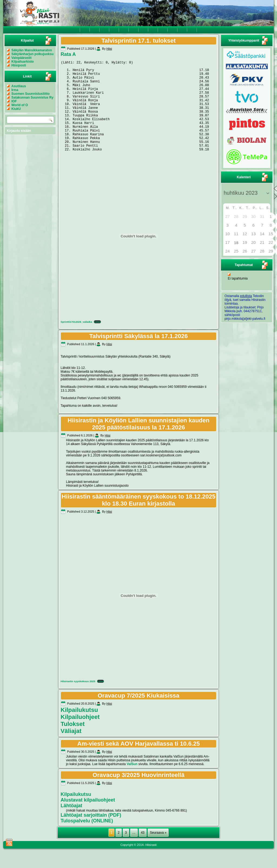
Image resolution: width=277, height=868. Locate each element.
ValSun (132, 783)
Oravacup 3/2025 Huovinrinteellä (138, 794)
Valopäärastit (22, 58)
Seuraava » (158, 852)
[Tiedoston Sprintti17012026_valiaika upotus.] (138, 255)
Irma (15, 90)
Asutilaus (19, 86)
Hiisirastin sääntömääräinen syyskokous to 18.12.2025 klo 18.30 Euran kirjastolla (139, 519)
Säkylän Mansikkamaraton (32, 50)
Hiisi (109, 49)
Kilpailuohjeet (80, 736)
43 (143, 852)
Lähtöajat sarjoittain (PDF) (91, 835)
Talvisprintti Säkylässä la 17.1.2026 (138, 356)
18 (236, 243)
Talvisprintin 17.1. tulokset (139, 41)
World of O (20, 105)
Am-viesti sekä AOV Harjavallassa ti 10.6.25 (139, 763)
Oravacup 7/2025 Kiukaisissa (138, 715)
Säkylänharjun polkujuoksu (32, 54)
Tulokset (73, 743)
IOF (14, 101)
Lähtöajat (71, 825)
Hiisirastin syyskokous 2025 (78, 701)
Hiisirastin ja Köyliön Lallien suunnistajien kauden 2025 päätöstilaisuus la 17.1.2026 (138, 443)
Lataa (97, 341)
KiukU (16, 109)
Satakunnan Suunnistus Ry (32, 97)
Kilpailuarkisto (23, 62)
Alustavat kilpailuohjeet (88, 819)
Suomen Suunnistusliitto (30, 94)
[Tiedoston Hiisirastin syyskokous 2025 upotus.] (138, 615)
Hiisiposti (19, 65)
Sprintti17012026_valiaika (76, 341)
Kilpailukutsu (79, 729)
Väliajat (71, 750)
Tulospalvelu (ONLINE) (87, 840)
